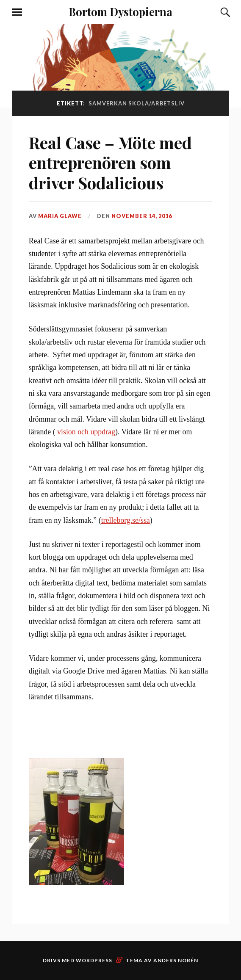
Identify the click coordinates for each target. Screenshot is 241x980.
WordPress (94, 960)
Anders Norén (176, 960)
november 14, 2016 (142, 216)
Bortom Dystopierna (120, 11)
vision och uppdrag (86, 432)
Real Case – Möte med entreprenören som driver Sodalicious (110, 163)
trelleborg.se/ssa (126, 520)
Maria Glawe (60, 216)
